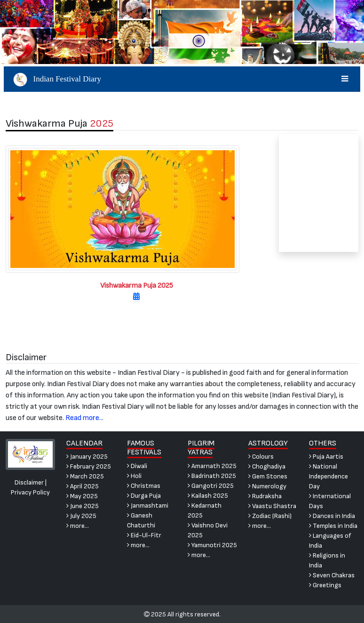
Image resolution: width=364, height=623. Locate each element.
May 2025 (82, 496)
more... (78, 526)
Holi (134, 476)
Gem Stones (268, 476)
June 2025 (83, 506)
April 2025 (83, 486)
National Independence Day (328, 476)
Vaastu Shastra (272, 506)
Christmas (144, 486)
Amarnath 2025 (212, 466)
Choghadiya (267, 466)
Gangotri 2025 (211, 486)
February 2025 (89, 466)
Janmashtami (148, 506)
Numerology (267, 486)
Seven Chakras (332, 575)
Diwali (137, 466)
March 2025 (85, 476)
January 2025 (87, 457)
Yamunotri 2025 (212, 545)
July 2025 (81, 516)
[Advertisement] (319, 193)
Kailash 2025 (208, 496)
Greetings (325, 585)
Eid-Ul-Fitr (144, 535)
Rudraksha (265, 496)
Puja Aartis (326, 457)
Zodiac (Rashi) (270, 516)
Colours (261, 457)
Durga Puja (144, 496)
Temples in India (333, 526)
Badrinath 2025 (212, 476)
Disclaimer (29, 482)
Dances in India (332, 516)
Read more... (84, 418)
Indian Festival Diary (182, 79)
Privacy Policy (30, 492)
